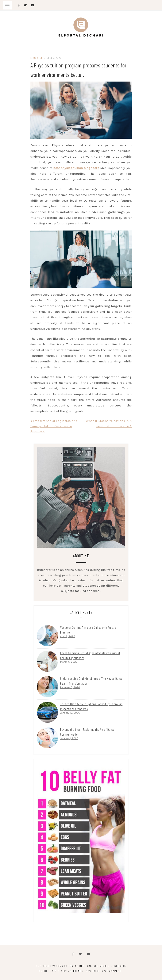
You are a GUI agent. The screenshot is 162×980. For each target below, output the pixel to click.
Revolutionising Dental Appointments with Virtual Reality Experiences (90, 655)
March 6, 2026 (69, 662)
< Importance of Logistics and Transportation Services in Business (54, 426)
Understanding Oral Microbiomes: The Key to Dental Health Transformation (92, 681)
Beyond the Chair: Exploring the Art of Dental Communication (88, 732)
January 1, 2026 (69, 738)
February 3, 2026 (70, 687)
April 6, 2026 (68, 636)
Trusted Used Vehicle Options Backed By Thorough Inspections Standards (91, 706)
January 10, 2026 (70, 713)
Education (37, 58)
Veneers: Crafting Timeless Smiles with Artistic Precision (88, 630)
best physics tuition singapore (76, 168)
